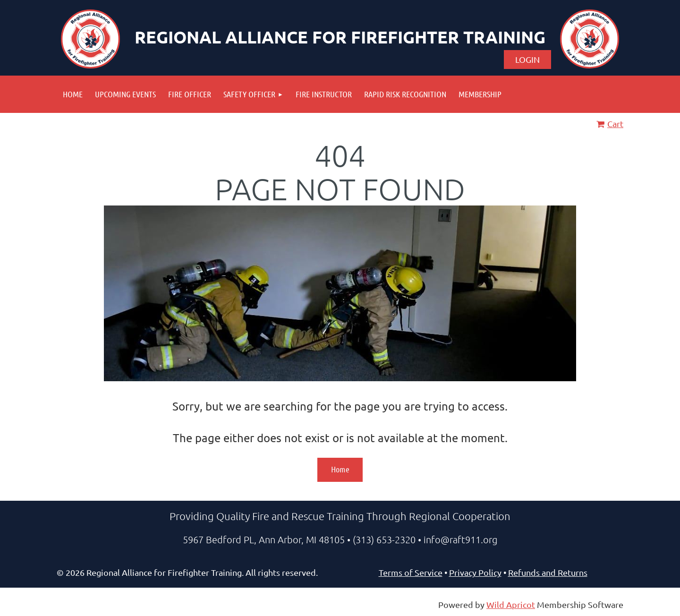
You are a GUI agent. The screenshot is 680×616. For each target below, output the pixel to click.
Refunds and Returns (548, 572)
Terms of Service (411, 572)
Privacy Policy (475, 572)
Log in (527, 60)
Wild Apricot (511, 604)
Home (340, 469)
